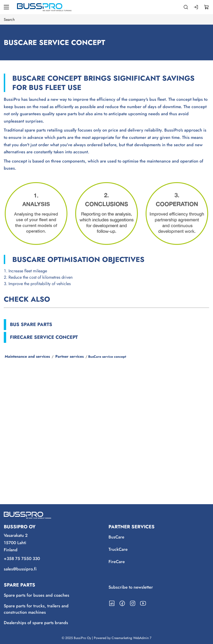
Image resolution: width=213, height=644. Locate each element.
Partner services (70, 356)
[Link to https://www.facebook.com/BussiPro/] (122, 603)
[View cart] (207, 7)
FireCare (117, 562)
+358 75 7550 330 (22, 559)
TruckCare (118, 549)
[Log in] (196, 7)
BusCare (116, 537)
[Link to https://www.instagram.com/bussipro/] (133, 603)
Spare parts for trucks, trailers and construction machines (36, 609)
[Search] (186, 7)
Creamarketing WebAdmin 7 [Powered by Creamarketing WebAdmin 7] (131, 638)
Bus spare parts (31, 324)
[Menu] (6, 7)
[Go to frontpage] (44, 7)
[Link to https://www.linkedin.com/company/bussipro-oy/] (112, 603)
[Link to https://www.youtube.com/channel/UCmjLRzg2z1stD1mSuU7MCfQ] (143, 603)
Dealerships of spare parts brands (36, 623)
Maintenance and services (27, 356)
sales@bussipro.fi (20, 569)
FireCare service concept (44, 337)
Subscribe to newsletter (131, 587)
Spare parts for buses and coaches (37, 595)
